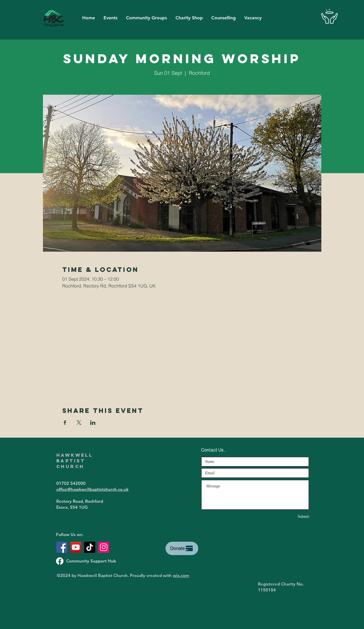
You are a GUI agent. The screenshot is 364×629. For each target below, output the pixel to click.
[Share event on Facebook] (65, 423)
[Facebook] (62, 547)
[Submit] (289, 517)
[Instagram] (104, 547)
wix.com (181, 575)
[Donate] (182, 548)
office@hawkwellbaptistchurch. (87, 489)
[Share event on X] (79, 423)
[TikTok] (90, 547)
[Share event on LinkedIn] (93, 423)
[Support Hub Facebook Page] (60, 561)
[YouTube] (76, 547)
